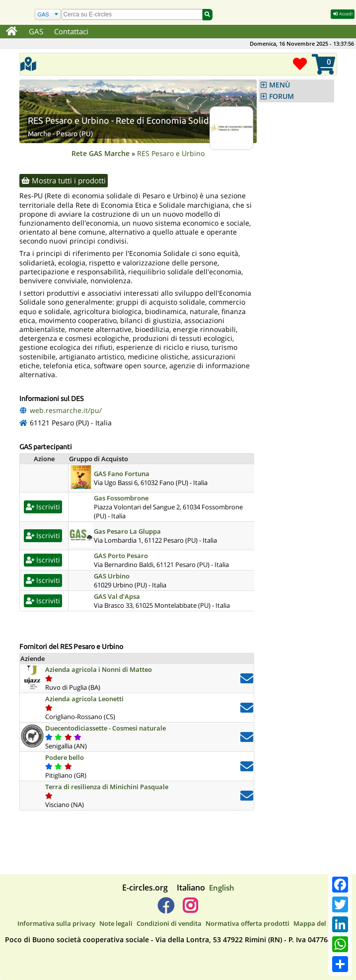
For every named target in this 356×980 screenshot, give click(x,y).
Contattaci (71, 31)
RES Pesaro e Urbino (171, 153)
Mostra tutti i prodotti (64, 180)
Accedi (343, 14)
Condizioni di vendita (169, 923)
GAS (36, 31)
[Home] (12, 32)
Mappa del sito (316, 923)
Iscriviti (43, 507)
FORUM (282, 96)
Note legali (116, 923)
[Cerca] (48, 15)
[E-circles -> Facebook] (166, 909)
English (222, 888)
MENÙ (280, 85)
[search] (132, 14)
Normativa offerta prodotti (248, 923)
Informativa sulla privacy (56, 923)
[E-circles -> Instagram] (190, 909)
